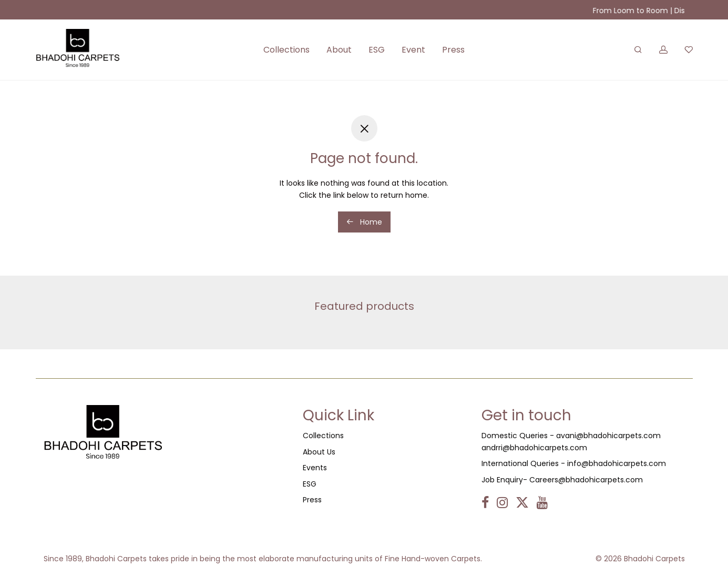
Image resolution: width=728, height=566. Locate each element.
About (339, 50)
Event (413, 50)
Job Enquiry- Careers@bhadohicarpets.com (562, 480)
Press (453, 50)
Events (315, 468)
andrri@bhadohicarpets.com (534, 448)
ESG (377, 50)
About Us (319, 452)
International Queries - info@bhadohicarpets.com (574, 463)
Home (364, 222)
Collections (286, 50)
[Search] (638, 50)
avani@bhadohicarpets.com (608, 436)
